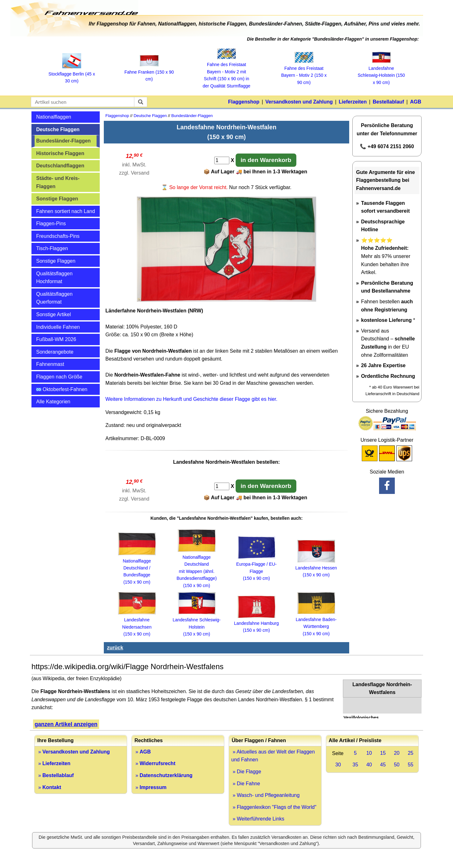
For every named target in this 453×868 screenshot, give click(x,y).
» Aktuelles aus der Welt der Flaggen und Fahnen (273, 756)
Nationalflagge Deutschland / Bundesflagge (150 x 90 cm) (137, 568)
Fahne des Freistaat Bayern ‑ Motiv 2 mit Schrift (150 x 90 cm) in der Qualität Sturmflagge (226, 72)
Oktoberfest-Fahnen (62, 389)
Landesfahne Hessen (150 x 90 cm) (316, 568)
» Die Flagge (246, 772)
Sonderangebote (55, 352)
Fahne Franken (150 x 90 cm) (149, 72)
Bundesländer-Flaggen (63, 141)
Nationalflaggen (54, 117)
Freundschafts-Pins (58, 236)
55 (411, 765)
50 (397, 765)
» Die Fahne (246, 784)
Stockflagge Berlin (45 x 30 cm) (72, 74)
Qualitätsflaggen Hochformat (54, 278)
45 (383, 765)
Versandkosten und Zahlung (299, 102)
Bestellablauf (389, 102)
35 (355, 765)
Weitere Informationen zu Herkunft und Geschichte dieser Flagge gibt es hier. (191, 399)
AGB (416, 102)
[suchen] (141, 102)
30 (338, 765)
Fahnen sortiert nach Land (66, 211)
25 (411, 753)
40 (369, 765)
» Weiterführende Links (258, 819)
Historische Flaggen (60, 153)
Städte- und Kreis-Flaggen (58, 182)
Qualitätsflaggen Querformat (54, 298)
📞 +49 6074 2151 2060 (387, 146)
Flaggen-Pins (51, 224)
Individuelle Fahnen (58, 327)
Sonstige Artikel (53, 314)
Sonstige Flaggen (57, 199)
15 (383, 753)
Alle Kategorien (53, 402)
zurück (115, 648)
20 (397, 753)
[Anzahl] (222, 160)
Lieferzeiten (353, 102)
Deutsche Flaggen (58, 129)
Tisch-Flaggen (52, 248)
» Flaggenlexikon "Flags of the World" (274, 807)
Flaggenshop (244, 102)
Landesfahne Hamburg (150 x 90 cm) (256, 623)
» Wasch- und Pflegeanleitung (265, 795)
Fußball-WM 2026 (56, 339)
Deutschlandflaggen (60, 166)
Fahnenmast (50, 364)
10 (369, 753)
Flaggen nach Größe (59, 377)
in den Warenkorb (266, 160)
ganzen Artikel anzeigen (66, 724)
